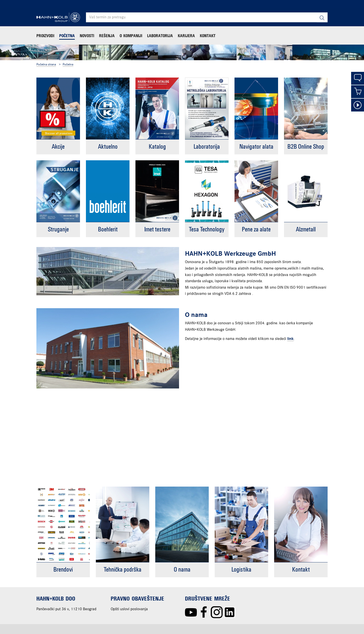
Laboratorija (160, 36)
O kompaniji (131, 36)
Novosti (87, 36)
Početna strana (46, 65)
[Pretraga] (322, 17)
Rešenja (107, 36)
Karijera (186, 36)
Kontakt (208, 36)
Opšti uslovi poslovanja (129, 609)
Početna (67, 36)
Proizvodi (45, 36)
